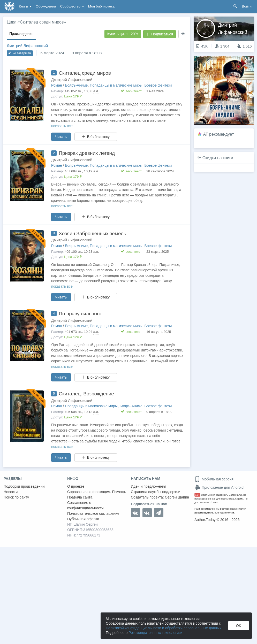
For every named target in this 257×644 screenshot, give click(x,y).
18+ (197, 495)
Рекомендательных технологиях (156, 633)
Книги (25, 6)
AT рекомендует (219, 134)
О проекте (76, 486)
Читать (61, 137)
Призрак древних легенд (87, 153)
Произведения (21, 34)
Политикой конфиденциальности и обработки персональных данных (164, 628)
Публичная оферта (83, 519)
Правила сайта (80, 497)
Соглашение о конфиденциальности (85, 505)
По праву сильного (80, 314)
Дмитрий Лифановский (27, 46)
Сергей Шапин (177, 497)
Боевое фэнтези (158, 85)
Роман (57, 85)
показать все (62, 126)
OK (239, 626)
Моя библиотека (101, 6)
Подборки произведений (24, 486)
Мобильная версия (214, 479)
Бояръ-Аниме (76, 85)
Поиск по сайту (16, 497)
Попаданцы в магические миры (116, 85)
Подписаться (159, 34)
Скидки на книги (218, 158)
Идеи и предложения (149, 486)
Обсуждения (46, 6)
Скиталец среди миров (85, 73)
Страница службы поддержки (156, 492)
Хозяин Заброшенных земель (92, 233)
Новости (11, 492)
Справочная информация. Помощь (97, 492)
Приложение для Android (219, 487)
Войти (247, 6)
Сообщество (72, 6)
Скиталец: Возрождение (86, 394)
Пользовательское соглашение (93, 513)
